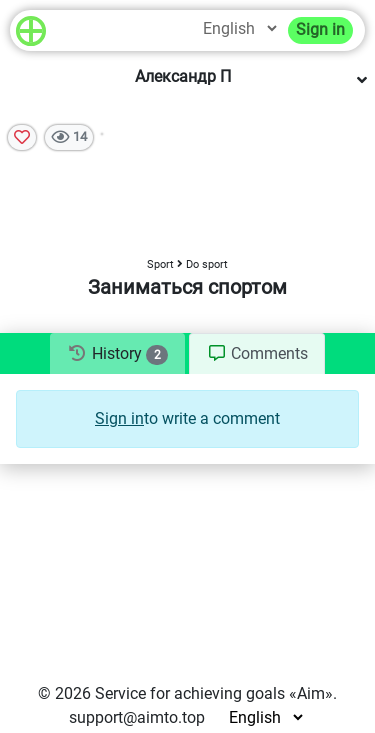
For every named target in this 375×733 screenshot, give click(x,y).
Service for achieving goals (190, 693)
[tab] (117, 354)
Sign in (320, 29)
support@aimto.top (137, 717)
